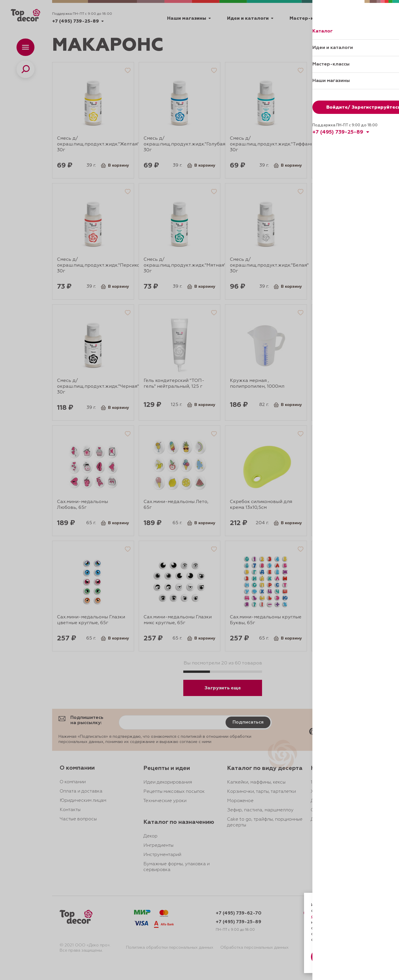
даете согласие (332, 922)
